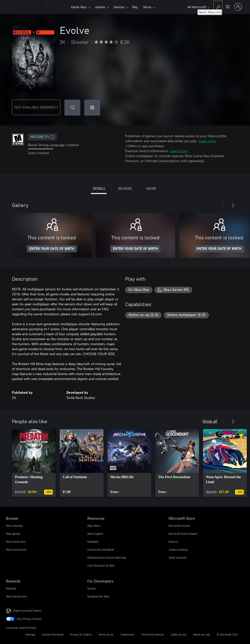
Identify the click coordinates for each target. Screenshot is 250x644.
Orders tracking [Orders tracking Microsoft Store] (178, 549)
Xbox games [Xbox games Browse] (13, 534)
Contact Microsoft (53, 634)
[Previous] (223, 205)
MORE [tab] (151, 188)
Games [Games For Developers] (92, 588)
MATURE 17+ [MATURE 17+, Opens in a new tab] (42, 137)
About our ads (201, 634)
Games (101, 7)
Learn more (207, 141)
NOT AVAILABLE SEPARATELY (36, 107)
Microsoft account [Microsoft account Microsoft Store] (179, 526)
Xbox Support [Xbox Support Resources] (95, 534)
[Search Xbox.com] (218, 6)
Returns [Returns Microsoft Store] (173, 542)
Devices (121, 7)
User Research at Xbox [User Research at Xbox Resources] (101, 565)
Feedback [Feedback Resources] (93, 542)
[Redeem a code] (92, 108)
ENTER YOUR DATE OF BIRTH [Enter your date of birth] (52, 249)
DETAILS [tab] (99, 188)
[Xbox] (56, 7)
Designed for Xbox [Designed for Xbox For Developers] (98, 596)
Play (138, 7)
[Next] (233, 205)
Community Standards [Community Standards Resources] (101, 549)
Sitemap (30, 634)
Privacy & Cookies (81, 634)
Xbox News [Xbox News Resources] (94, 526)
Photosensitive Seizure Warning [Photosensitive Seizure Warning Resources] (106, 557)
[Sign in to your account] (238, 7)
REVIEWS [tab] (125, 188)
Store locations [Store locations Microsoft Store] (178, 557)
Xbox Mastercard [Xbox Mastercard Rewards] (16, 596)
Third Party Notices (153, 634)
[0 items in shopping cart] (228, 6)
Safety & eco (179, 634)
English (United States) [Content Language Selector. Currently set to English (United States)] (27, 611)
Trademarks (127, 634)
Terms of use (106, 634)
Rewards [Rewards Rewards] (11, 588)
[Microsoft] (23, 7)
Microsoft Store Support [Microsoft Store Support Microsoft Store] (183, 534)
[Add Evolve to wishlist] (72, 108)
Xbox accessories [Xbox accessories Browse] (16, 549)
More (151, 7)
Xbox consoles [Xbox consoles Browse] (14, 526)
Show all (210, 421)
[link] (34, 463)
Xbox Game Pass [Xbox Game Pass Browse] (16, 542)
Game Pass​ (79, 7)
